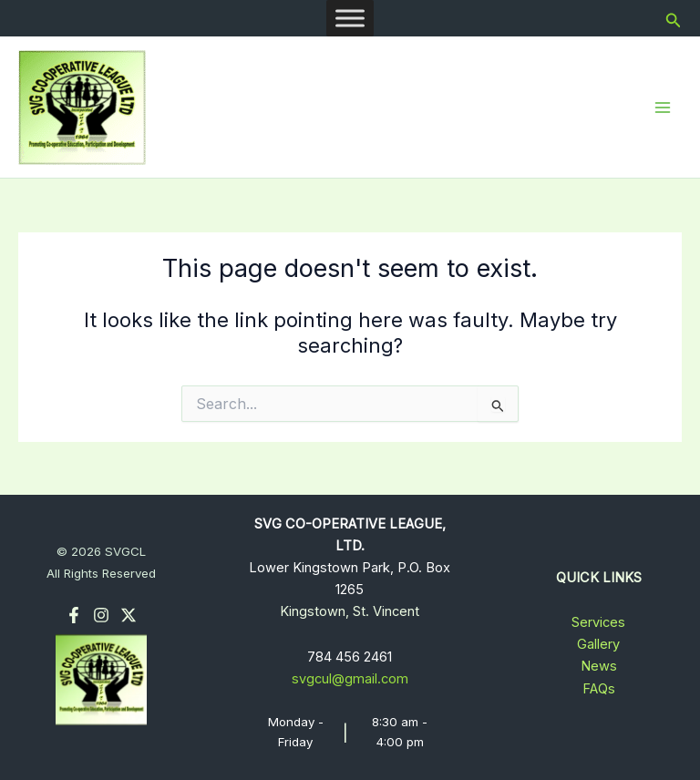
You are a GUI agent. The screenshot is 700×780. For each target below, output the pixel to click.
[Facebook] (74, 615)
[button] (674, 19)
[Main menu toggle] (663, 108)
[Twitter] (129, 615)
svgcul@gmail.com (350, 679)
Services (598, 622)
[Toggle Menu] (350, 18)
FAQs (599, 689)
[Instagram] (101, 615)
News (599, 666)
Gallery (598, 644)
